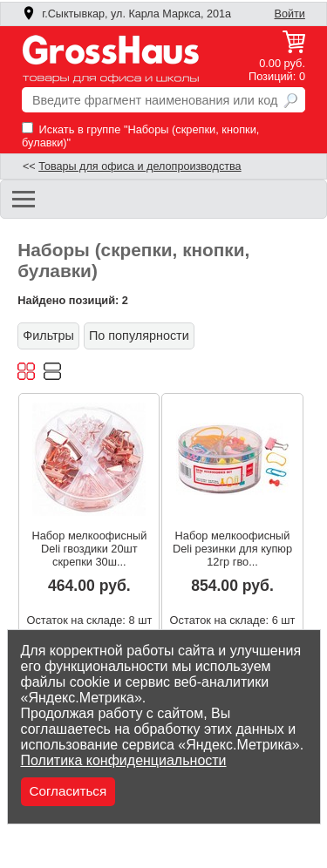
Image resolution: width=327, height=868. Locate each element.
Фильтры (48, 336)
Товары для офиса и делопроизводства (140, 166)
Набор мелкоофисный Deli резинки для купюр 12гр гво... (232, 549)
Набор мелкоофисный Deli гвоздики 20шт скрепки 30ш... (89, 549)
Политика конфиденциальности (124, 760)
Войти (290, 14)
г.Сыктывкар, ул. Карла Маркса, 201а (126, 14)
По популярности (139, 336)
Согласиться (68, 791)
